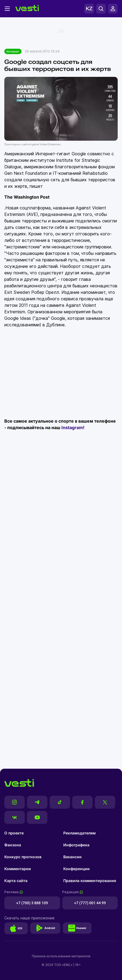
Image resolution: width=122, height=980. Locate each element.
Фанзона (13, 845)
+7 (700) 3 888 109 (32, 903)
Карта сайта (16, 881)
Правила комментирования (90, 881)
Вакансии (72, 857)
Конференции (76, 869)
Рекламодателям (79, 833)
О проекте (14, 833)
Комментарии (18, 869)
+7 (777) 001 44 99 (90, 903)
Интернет (13, 51)
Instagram (72, 427)
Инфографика (76, 845)
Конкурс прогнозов (23, 857)
